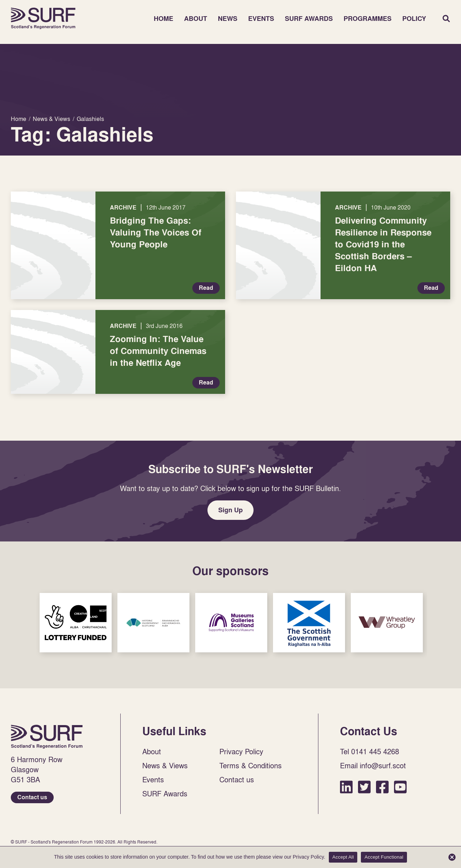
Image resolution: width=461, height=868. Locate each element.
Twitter (364, 787)
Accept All (343, 857)
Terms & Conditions (250, 765)
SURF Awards (309, 19)
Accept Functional (384, 857)
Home (43, 18)
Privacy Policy (241, 751)
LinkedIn (346, 787)
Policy (414, 19)
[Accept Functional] (452, 857)
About (196, 19)
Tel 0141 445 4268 (370, 751)
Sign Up (230, 510)
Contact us (32, 797)
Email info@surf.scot (373, 765)
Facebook (382, 787)
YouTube (400, 787)
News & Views (165, 765)
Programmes (368, 19)
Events (261, 19)
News (228, 19)
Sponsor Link (76, 623)
